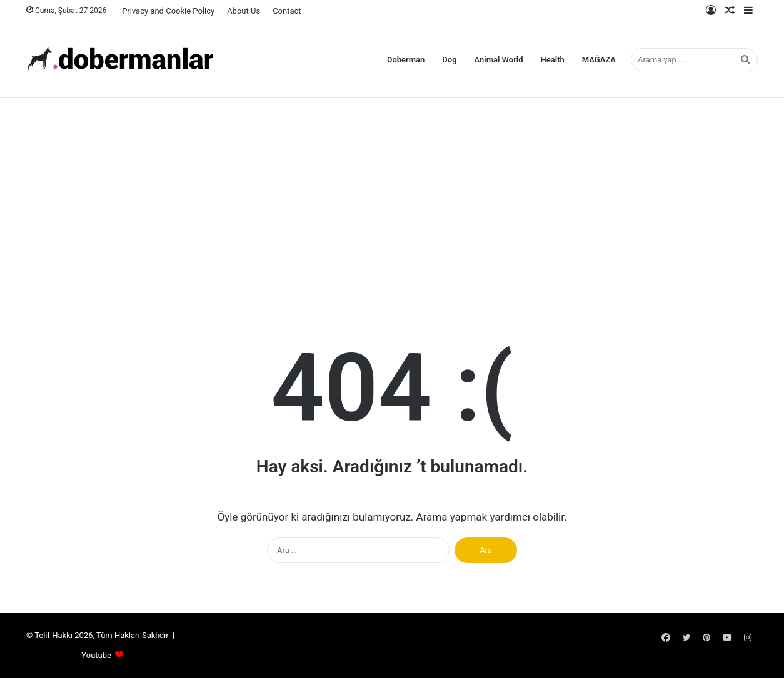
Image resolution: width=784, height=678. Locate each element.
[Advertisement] (392, 198)
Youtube (96, 655)
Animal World (499, 60)
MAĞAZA (599, 60)
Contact (287, 11)
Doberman (406, 60)
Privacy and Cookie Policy (168, 11)
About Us (244, 11)
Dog (449, 60)
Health (553, 60)
